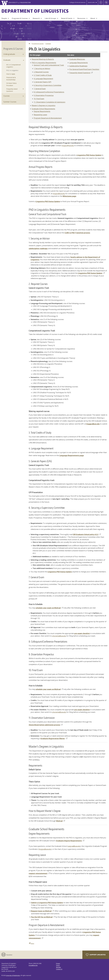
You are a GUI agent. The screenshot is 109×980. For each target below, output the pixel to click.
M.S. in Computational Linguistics (13, 66)
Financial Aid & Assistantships (11, 79)
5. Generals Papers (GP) (42, 82)
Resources (81, 18)
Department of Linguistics (35, 11)
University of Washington (13, 975)
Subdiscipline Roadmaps (78, 66)
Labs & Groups (50, 18)
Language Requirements (79, 63)
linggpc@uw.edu (68, 146)
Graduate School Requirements (43, 109)
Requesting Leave (40, 115)
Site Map (58, 967)
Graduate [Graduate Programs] (7, 60)
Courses (7, 96)
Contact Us (59, 969)
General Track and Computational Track (49, 65)
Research (36, 18)
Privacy (58, 963)
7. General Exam (40, 89)
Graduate (48, 44)
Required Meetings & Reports (43, 59)
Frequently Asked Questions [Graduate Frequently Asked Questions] (12, 90)
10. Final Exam (39, 99)
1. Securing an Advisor (42, 69)
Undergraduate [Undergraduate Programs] (9, 54)
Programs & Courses (20, 18)
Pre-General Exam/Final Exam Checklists (84, 69)
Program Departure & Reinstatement (48, 118)
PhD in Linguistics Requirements (44, 63)
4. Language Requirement (43, 79)
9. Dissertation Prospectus (44, 95)
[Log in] (101, 2)
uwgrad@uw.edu (74, 846)
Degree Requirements (42, 111)
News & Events (67, 18)
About (93, 18)
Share (32, 943)
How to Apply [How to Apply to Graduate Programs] (11, 74)
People (4, 18)
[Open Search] (106, 2)
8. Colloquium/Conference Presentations (49, 92)
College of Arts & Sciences (77, 2)
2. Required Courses (41, 72)
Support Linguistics (96, 955)
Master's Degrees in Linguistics (44, 105)
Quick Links (91, 2)
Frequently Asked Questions (81, 73)
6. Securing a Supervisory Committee (47, 85)
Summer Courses (10, 102)
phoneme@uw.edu (59, 636)
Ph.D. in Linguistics (12, 70)
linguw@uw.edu (33, 965)
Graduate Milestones (77, 59)
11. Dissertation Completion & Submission (49, 102)
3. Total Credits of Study (43, 75)
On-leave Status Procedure (11, 84)
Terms (58, 965)
